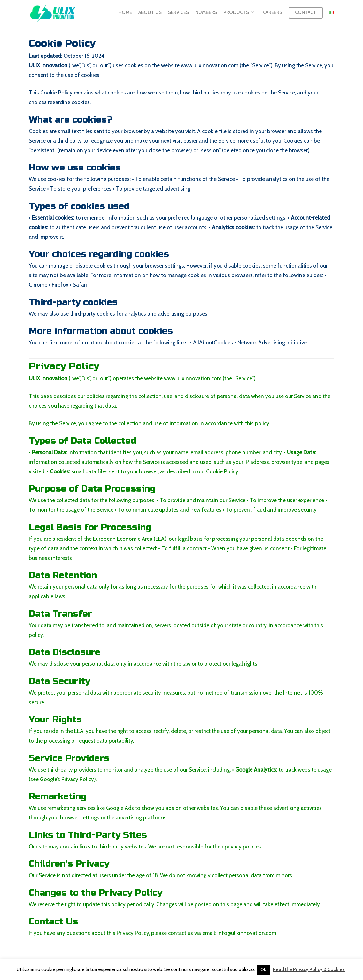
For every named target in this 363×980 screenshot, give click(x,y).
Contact (306, 13)
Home (125, 13)
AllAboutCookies (213, 343)
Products (239, 13)
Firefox (60, 285)
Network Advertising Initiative (272, 343)
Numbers (206, 13)
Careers (273, 13)
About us (150, 13)
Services (178, 13)
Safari (80, 285)
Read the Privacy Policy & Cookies (309, 969)
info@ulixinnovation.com (247, 933)
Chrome (38, 285)
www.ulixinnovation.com (210, 65)
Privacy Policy (78, 779)
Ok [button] (263, 969)
